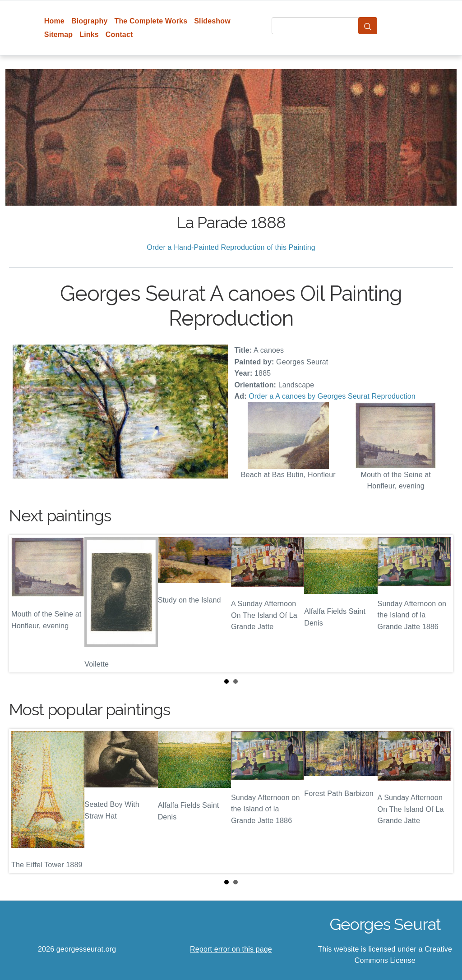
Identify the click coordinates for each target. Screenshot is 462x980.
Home (54, 21)
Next (439, 603)
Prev (23, 603)
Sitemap (58, 35)
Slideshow (212, 21)
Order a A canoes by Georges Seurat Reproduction (332, 396)
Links (89, 35)
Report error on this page (231, 949)
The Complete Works (151, 21)
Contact (119, 35)
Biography (90, 21)
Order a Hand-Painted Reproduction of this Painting (231, 247)
